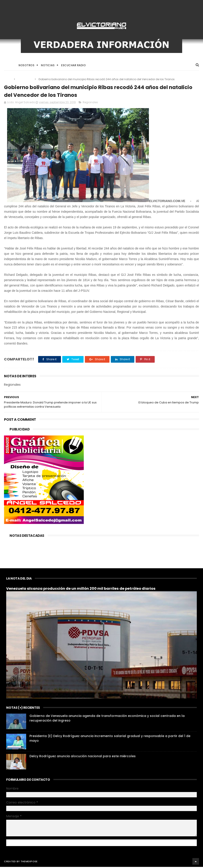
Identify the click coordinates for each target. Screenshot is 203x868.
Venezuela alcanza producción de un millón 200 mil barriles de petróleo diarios (81, 590)
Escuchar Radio (73, 66)
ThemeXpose (29, 862)
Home (8, 66)
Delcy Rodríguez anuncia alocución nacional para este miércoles (83, 757)
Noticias (48, 66)
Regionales (25, 80)
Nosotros (26, 66)
